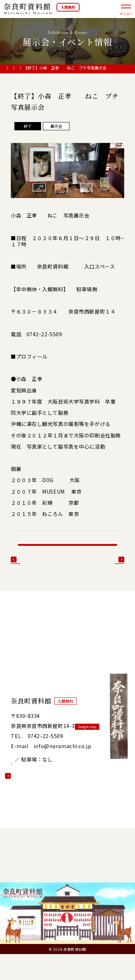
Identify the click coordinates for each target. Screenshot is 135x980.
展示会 (66, 68)
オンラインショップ (108, 13)
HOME (10, 68)
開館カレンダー (37, 776)
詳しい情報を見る (32, 793)
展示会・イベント (38, 68)
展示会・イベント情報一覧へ (67, 556)
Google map (91, 744)
